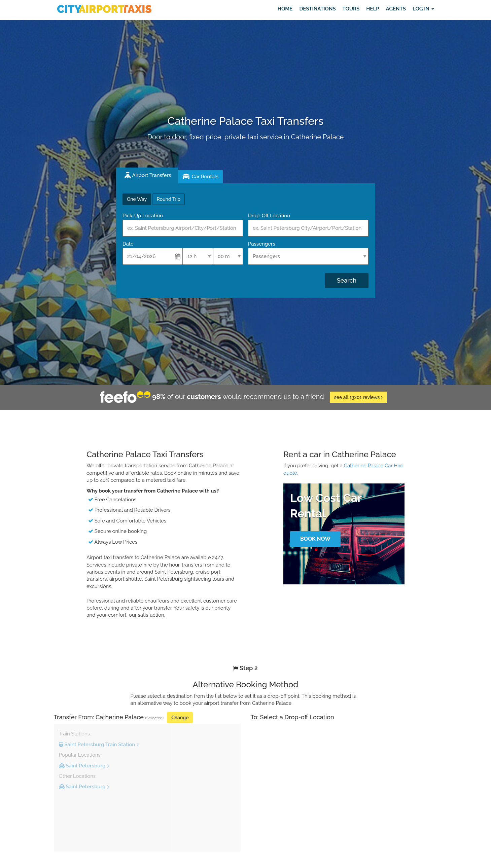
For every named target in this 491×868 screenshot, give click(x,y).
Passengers (262, 244)
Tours (351, 9)
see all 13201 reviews (358, 397)
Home (285, 9)
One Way (137, 199)
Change (180, 718)
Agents (396, 9)
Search (347, 280)
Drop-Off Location (269, 216)
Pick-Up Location (143, 216)
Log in (423, 9)
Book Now (315, 539)
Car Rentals (205, 177)
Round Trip (169, 199)
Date (128, 244)
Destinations (317, 9)
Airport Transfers (152, 175)
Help (373, 9)
